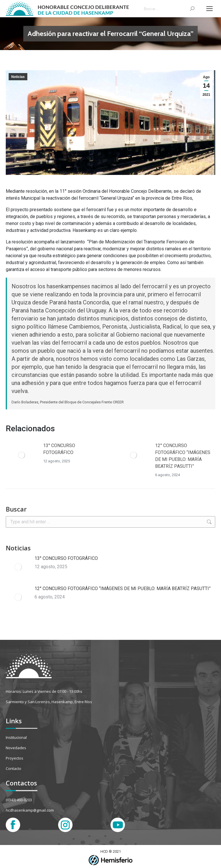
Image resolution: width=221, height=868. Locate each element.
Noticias (18, 77)
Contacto (14, 768)
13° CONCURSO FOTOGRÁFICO (59, 449)
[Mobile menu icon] (209, 9)
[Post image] (22, 455)
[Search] (169, 9)
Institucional (16, 737)
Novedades (16, 748)
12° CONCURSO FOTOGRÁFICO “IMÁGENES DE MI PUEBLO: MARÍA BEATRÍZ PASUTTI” (183, 456)
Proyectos (15, 758)
